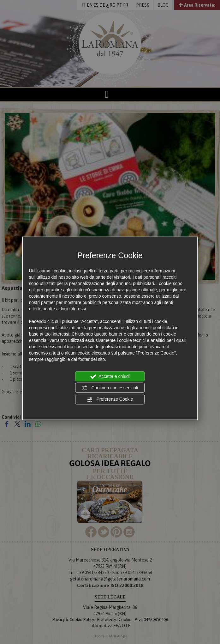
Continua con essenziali (110, 388)
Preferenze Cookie (110, 399)
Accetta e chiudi (110, 376)
